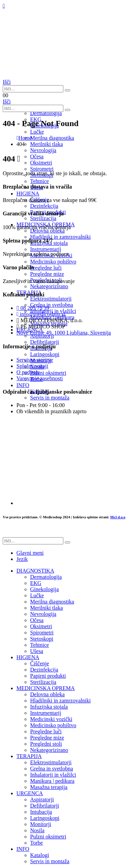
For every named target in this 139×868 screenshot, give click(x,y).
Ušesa (37, 651)
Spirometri (42, 633)
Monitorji (41, 824)
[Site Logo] (37, 76)
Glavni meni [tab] (30, 553)
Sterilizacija (43, 682)
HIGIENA (28, 657)
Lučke (37, 595)
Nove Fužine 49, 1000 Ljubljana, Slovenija (64, 333)
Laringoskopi (45, 818)
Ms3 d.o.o (118, 517)
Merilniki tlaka (47, 608)
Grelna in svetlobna (52, 769)
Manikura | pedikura (52, 781)
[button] (7, 82)
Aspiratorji (42, 799)
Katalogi (40, 855)
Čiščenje (40, 663)
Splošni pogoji (32, 366)
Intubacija (41, 812)
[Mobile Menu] (4, 6)
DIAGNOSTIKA (35, 571)
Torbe (36, 843)
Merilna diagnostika (52, 602)
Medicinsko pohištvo (53, 725)
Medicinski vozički (51, 719)
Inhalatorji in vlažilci (53, 775)
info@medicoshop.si (41, 314)
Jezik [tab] (22, 559)
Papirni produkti (48, 676)
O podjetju (28, 372)
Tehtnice (40, 181)
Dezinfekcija (44, 670)
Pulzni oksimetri (48, 837)
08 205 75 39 (33, 308)
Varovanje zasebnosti (40, 378)
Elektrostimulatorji (51, 762)
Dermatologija (46, 113)
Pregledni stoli (46, 744)
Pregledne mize (47, 738)
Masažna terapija (49, 787)
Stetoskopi (42, 639)
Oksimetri (41, 626)
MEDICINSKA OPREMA (46, 688)
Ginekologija (45, 589)
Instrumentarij (46, 713)
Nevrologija (43, 150)
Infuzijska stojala (49, 707)
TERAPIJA (29, 756)
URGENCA (30, 793)
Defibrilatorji (45, 806)
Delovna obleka (47, 694)
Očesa (37, 620)
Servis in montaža (50, 861)
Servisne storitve (35, 360)
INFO (23, 849)
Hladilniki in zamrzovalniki (60, 701)
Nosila (37, 830)
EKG (36, 583)
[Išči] (67, 90)
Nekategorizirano (49, 750)
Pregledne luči (46, 731)
